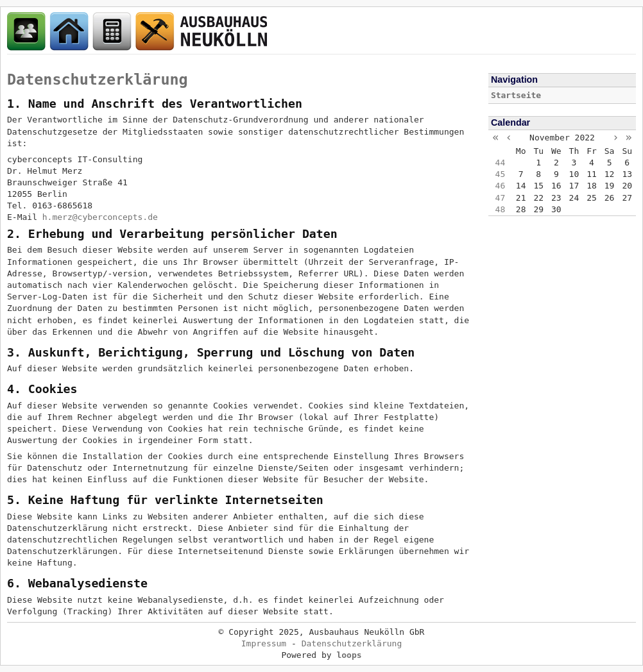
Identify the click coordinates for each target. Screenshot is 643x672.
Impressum (264, 643)
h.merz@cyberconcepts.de (100, 217)
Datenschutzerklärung (98, 80)
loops (349, 655)
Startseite (516, 95)
